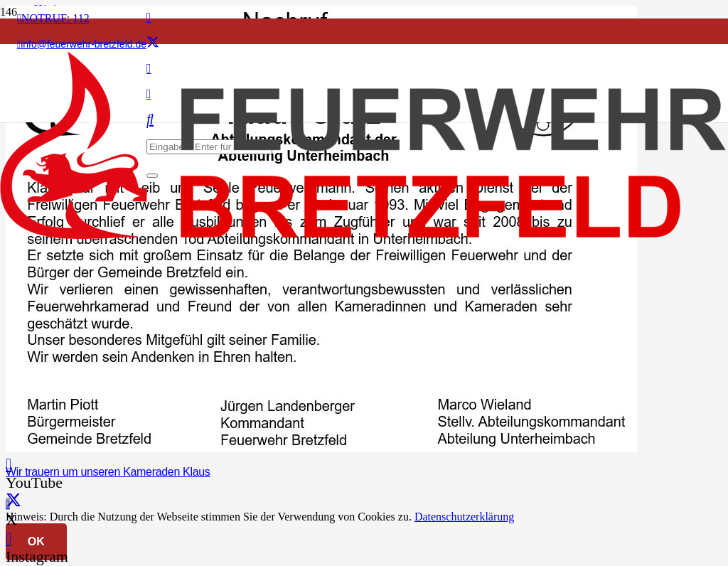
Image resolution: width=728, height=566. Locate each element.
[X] (153, 43)
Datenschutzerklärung (464, 517)
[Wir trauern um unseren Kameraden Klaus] (321, 448)
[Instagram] (9, 538)
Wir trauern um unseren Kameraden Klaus (108, 472)
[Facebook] (149, 17)
